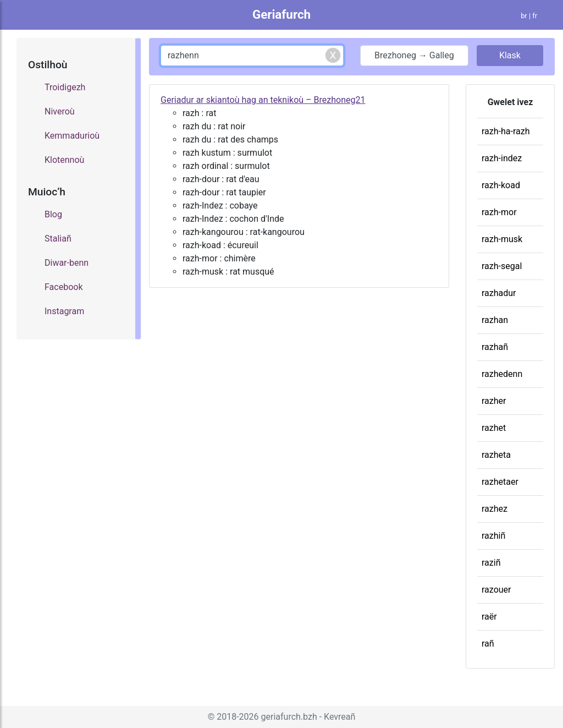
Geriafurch (281, 14)
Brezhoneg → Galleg (414, 55)
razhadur (499, 293)
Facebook (64, 287)
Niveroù (60, 111)
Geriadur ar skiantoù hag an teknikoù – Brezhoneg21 (263, 100)
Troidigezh (65, 87)
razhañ (495, 347)
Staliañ (58, 239)
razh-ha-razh (506, 131)
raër (489, 617)
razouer (496, 590)
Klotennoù (64, 160)
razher (494, 401)
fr (535, 16)
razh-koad (501, 185)
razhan (495, 320)
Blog (53, 214)
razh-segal (502, 266)
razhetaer (500, 482)
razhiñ (493, 536)
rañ (488, 644)
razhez (495, 509)
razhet (494, 428)
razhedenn (502, 374)
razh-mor (499, 212)
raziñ (491, 563)
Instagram (64, 311)
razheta (496, 455)
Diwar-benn (67, 263)
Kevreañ (340, 717)
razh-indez (502, 158)
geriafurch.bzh (289, 717)
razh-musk (502, 239)
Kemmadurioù (72, 136)
